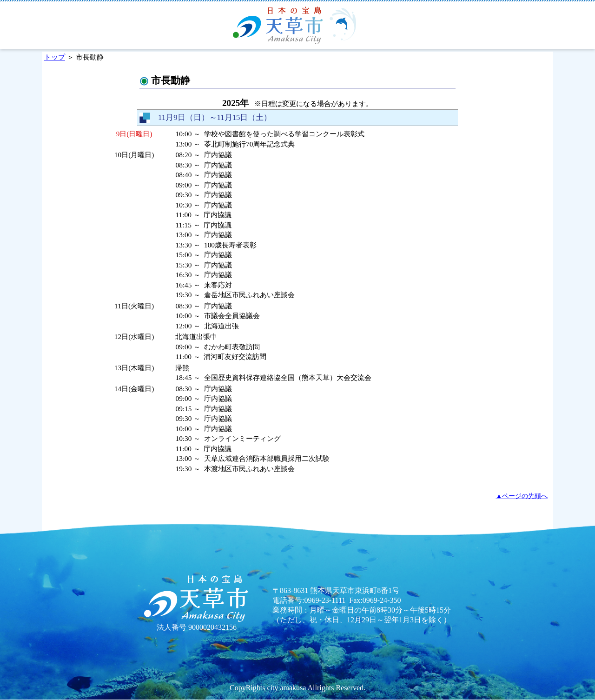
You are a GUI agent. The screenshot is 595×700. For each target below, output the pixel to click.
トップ (55, 57)
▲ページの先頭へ (522, 496)
